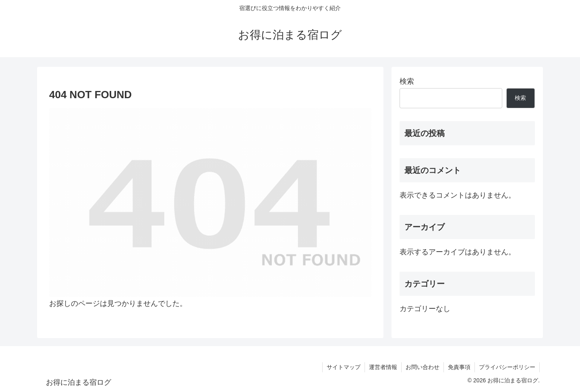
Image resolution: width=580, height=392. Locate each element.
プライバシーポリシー (507, 367)
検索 (407, 81)
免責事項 (459, 367)
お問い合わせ (423, 367)
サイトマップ (344, 367)
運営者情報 (383, 367)
